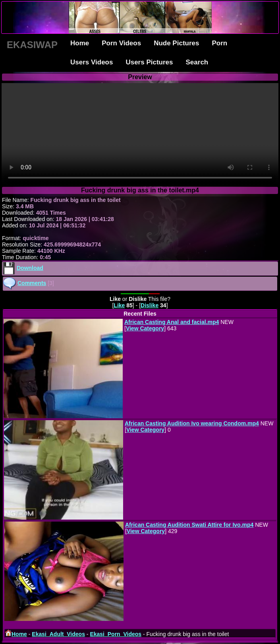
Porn (219, 43)
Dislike (150, 305)
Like (119, 305)
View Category (145, 328)
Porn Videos (121, 43)
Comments (32, 283)
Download (30, 268)
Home (80, 43)
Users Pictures (149, 62)
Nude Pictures (176, 43)
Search (197, 62)
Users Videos (92, 62)
